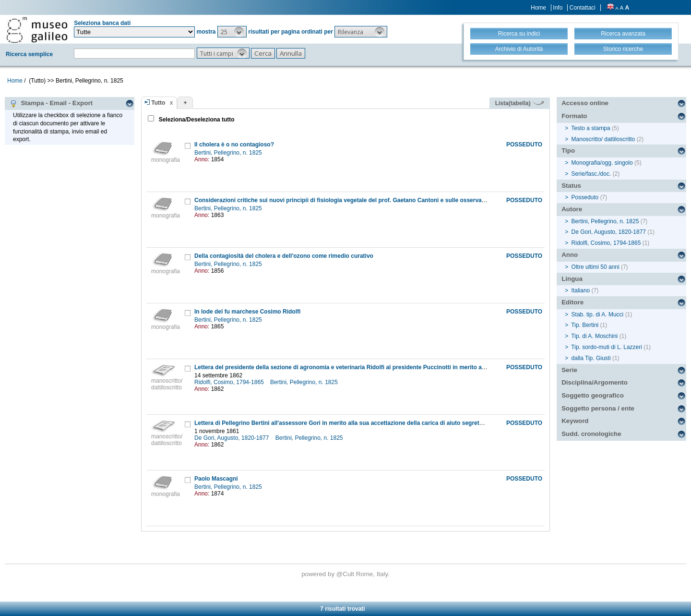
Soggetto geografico (593, 395)
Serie (569, 370)
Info (558, 8)
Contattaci (583, 8)
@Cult (346, 574)
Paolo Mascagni (216, 479)
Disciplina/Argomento (595, 382)
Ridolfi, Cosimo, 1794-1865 (230, 382)
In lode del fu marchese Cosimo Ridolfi (247, 312)
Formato (574, 116)
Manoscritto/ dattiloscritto (603, 139)
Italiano (581, 290)
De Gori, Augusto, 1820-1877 (232, 438)
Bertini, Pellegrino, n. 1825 (229, 153)
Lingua (572, 279)
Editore (572, 302)
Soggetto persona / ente (598, 408)
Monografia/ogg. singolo (602, 163)
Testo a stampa (590, 128)
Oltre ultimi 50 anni (596, 267)
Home (538, 8)
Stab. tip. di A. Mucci (598, 314)
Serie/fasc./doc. (591, 174)
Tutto (158, 103)
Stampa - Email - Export (51, 103)
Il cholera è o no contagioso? (234, 145)
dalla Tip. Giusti (591, 358)
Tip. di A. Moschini (594, 336)
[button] (232, 32)
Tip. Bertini (585, 325)
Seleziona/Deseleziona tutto (196, 120)
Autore (572, 209)
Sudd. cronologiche (591, 434)
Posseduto (585, 197)
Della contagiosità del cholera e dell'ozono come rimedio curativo (284, 256)
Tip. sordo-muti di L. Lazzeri (607, 347)
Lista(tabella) (520, 103)
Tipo (568, 151)
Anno (570, 255)
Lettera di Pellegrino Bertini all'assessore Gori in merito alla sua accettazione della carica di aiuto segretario (342, 423)
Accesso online (585, 103)
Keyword (575, 421)
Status (571, 186)
